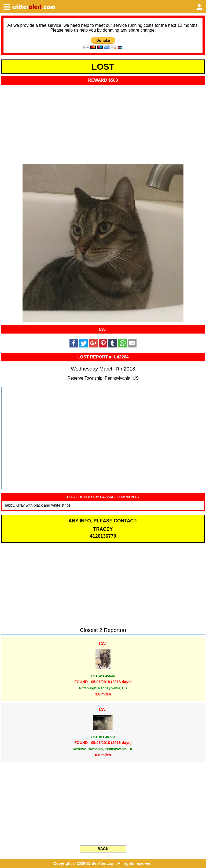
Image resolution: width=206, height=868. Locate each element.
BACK (103, 849)
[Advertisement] (103, 122)
